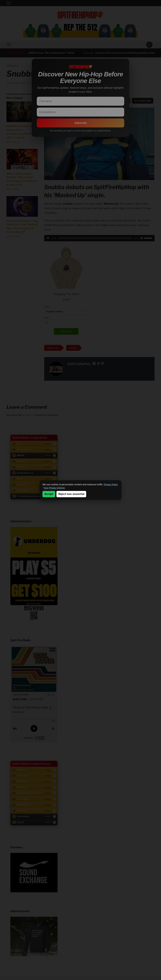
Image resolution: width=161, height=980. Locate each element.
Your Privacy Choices (54, 488)
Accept (49, 494)
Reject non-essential (71, 494)
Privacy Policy (111, 484)
